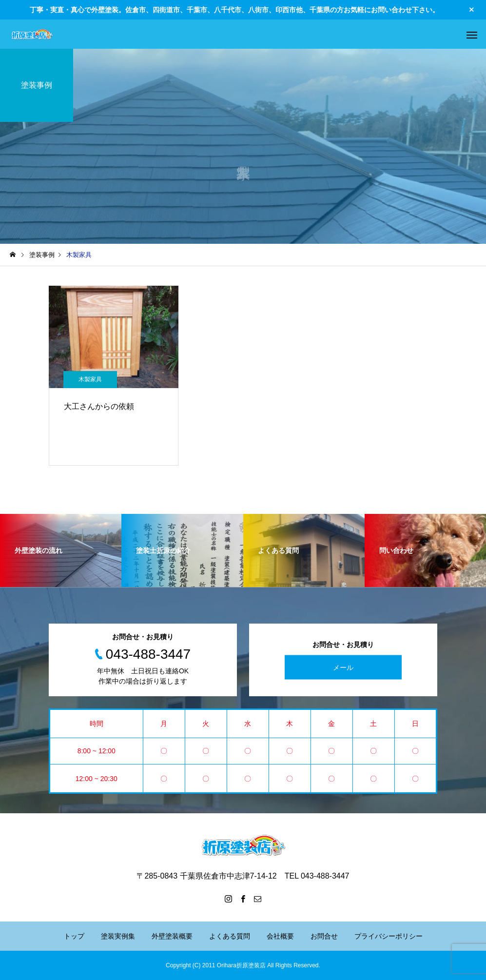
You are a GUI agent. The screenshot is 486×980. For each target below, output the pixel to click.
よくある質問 (230, 936)
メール (343, 667)
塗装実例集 (118, 936)
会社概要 (280, 936)
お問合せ (324, 936)
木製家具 (90, 379)
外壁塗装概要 (172, 936)
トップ (74, 936)
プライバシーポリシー (389, 936)
